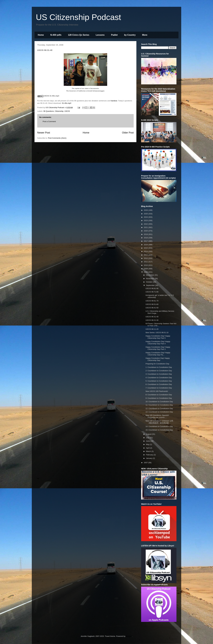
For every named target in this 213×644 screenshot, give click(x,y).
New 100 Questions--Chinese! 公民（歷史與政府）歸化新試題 (159, 422)
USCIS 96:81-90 (152, 288)
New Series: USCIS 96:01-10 (157, 333)
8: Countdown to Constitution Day (159, 395)
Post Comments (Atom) (57, 138)
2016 (146, 245)
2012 (146, 258)
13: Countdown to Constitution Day (159, 412)
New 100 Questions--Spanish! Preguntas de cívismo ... (157, 416)
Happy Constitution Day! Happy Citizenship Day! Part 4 (158, 343)
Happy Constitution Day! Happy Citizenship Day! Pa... (158, 354)
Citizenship (59, 111)
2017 (146, 241)
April (148, 448)
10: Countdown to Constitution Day (159, 402)
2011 (146, 262)
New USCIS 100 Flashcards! (157, 391)
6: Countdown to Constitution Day (159, 384)
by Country (130, 35)
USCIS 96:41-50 (152, 308)
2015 (146, 248)
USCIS (67, 111)
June (148, 441)
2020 (146, 231)
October (149, 282)
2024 (146, 217)
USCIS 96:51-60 (152, 304)
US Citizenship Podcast (78, 17)
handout (114, 101)
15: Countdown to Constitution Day (159, 430)
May (148, 444)
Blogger (129, 636)
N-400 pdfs (56, 35)
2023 (146, 220)
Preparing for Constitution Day (157, 364)
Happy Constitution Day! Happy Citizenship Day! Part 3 (158, 348)
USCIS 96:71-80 (152, 292)
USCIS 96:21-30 (152, 320)
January (149, 458)
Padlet (114, 35)
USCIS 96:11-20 (152, 329)
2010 (146, 265)
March (149, 451)
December (150, 275)
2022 (146, 224)
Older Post (128, 133)
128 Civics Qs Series (79, 35)
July (148, 438)
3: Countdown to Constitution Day (159, 374)
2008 (146, 272)
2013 (146, 255)
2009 (146, 269)
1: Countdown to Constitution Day (159, 367)
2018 (146, 238)
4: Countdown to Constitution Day (159, 378)
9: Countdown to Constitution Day (159, 398)
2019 (146, 234)
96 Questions (49, 111)
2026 (146, 210)
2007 (146, 463)
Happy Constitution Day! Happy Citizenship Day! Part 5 (158, 337)
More (145, 35)
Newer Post (44, 133)
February (150, 455)
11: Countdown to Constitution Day (159, 405)
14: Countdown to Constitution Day (159, 426)
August (149, 434)
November (150, 279)
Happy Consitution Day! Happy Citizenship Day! (158, 359)
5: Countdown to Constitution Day (159, 381)
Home (41, 35)
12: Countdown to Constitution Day (159, 408)
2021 (146, 227)
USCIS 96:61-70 (152, 301)
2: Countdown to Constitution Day (159, 371)
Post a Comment (49, 121)
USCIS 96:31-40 (152, 317)
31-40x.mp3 (66, 103)
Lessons (100, 35)
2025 (146, 214)
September (151, 285)
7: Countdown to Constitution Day (159, 388)
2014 (146, 251)
